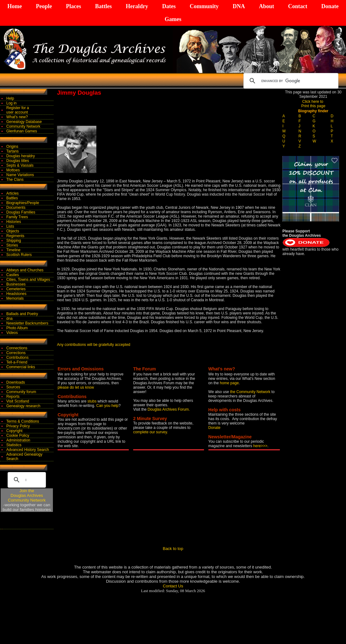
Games (173, 19)
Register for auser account (18, 110)
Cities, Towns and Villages (28, 280)
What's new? (17, 117)
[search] (290, 81)
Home (15, 6)
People (44, 6)
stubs (93, 401)
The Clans (15, 180)
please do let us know (76, 387)
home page (229, 383)
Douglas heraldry (21, 156)
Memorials (15, 298)
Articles (12, 193)
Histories (14, 222)
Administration (18, 440)
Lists (10, 226)
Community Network (23, 126)
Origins (12, 147)
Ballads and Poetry (22, 314)
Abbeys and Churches (25, 270)
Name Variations (20, 175)
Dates (169, 6)
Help (10, 98)
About (266, 6)
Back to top (173, 549)
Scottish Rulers (19, 255)
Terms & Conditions (23, 421)
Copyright (14, 431)
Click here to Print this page (313, 104)
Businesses (16, 284)
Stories (12, 245)
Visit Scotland (18, 401)
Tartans (12, 151)
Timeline (13, 250)
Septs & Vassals (20, 165)
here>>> (260, 446)
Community (204, 6)
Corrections (16, 353)
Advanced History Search (28, 450)
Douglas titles (18, 161)
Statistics (14, 445)
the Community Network (251, 392)
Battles (103, 6)
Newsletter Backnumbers (27, 323)
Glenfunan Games (22, 131)
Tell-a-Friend (17, 362)
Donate (330, 6)
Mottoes (13, 170)
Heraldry (137, 6)
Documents (16, 208)
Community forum (21, 392)
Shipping (14, 241)
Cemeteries (16, 289)
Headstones (16, 294)
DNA (239, 6)
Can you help (108, 406)
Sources (13, 387)
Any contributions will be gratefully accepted (94, 345)
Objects (13, 231)
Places (73, 6)
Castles (13, 275)
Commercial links (21, 367)
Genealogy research (23, 406)
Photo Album (17, 328)
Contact (298, 6)
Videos (12, 333)
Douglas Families (21, 212)
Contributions (17, 358)
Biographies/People (23, 203)
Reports (13, 397)
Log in (11, 103)
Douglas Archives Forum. (169, 409)
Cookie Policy (18, 436)
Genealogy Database (24, 122)
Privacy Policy (18, 426)
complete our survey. (151, 432)
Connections (17, 348)
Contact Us (173, 586)
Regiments (15, 236)
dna (9, 319)
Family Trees (17, 217)
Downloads (16, 382)
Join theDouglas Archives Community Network (27, 495)
